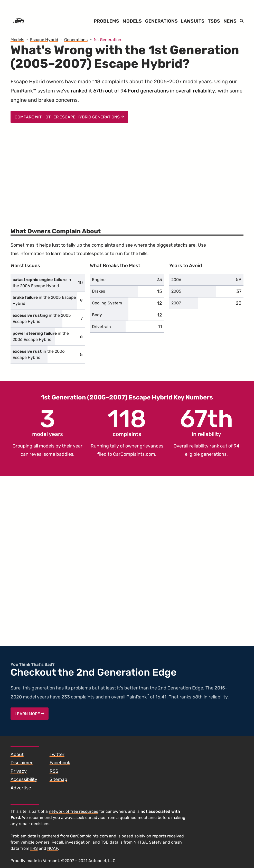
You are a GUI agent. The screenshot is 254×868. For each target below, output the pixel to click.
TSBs (214, 21)
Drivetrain (101, 327)
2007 (176, 303)
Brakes (98, 291)
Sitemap (58, 779)
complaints (127, 422)
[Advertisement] (127, 172)
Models (132, 21)
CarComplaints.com (134, 454)
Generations (161, 21)
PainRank (22, 91)
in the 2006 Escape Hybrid (42, 283)
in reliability (206, 422)
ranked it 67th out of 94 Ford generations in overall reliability (143, 91)
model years (48, 422)
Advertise (21, 788)
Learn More (30, 714)
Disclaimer (22, 763)
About (17, 754)
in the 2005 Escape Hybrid (44, 300)
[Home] (18, 21)
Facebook (60, 763)
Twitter (57, 754)
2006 (176, 280)
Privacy (19, 771)
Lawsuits (193, 21)
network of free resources (73, 811)
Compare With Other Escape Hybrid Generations (69, 117)
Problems (106, 21)
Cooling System (107, 303)
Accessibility (24, 779)
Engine (99, 280)
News (230, 21)
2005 (176, 291)
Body (97, 315)
